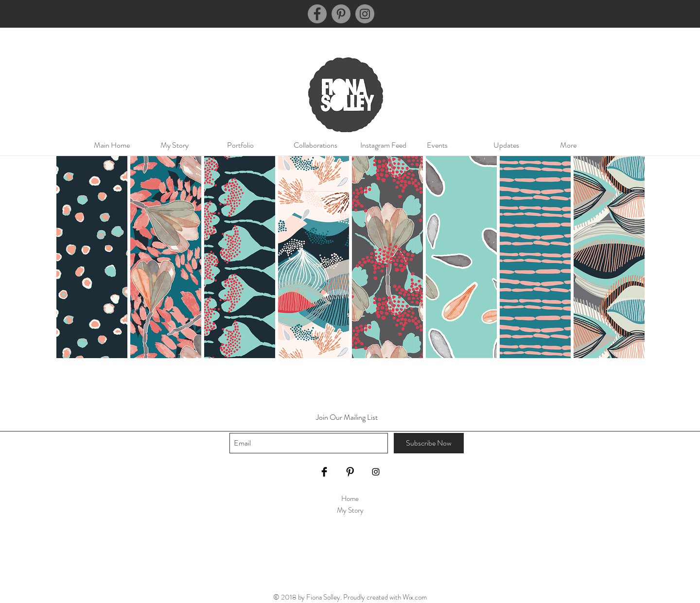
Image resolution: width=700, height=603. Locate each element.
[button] (250, 145)
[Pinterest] (341, 14)
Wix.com (415, 597)
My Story (350, 510)
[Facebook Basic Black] (324, 472)
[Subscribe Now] (429, 443)
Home (350, 499)
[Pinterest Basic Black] (350, 472)
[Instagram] (365, 14)
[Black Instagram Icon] (376, 472)
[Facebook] (317, 14)
